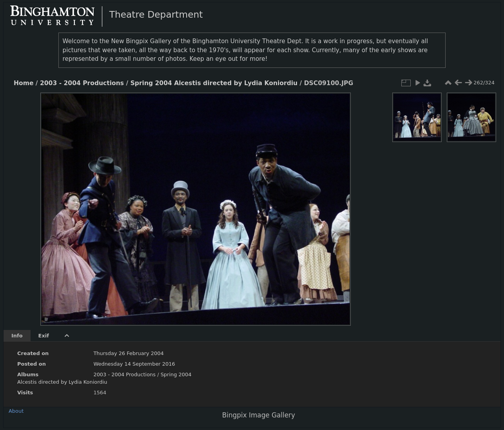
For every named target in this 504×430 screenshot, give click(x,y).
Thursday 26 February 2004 (128, 353)
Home (24, 83)
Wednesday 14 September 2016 (134, 364)
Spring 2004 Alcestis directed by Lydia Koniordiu (214, 83)
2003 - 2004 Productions (82, 83)
